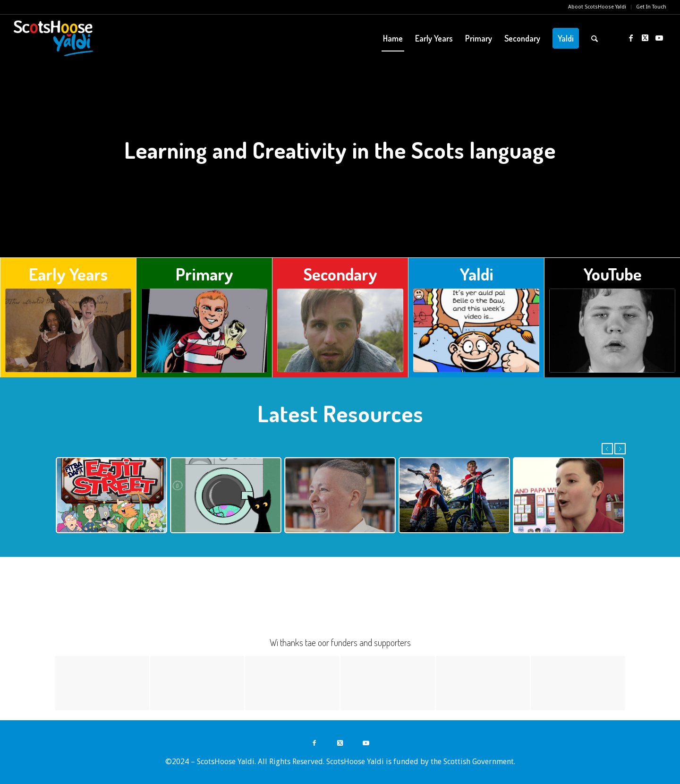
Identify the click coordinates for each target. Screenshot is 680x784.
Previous (607, 449)
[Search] (595, 38)
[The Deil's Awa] (68, 331)
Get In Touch (651, 7)
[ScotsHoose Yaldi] (54, 38)
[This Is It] (612, 331)
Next (620, 449)
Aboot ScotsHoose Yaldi (597, 7)
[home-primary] (204, 331)
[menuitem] (597, 7)
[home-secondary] (340, 331)
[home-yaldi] (476, 331)
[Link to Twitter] (645, 38)
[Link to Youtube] (659, 38)
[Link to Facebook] (631, 38)
